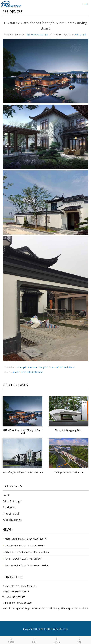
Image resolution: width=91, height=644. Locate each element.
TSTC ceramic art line (37, 35)
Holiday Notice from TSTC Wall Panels (25, 545)
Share (11, 640)
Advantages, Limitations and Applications (27, 552)
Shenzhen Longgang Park (68, 430)
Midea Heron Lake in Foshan (28, 372)
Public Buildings (12, 520)
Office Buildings (12, 501)
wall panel (80, 35)
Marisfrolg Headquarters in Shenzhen (23, 472)
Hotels (6, 495)
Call (34, 640)
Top (80, 640)
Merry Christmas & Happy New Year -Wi (26, 539)
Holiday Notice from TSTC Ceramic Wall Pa (27, 565)
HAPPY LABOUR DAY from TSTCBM (23, 559)
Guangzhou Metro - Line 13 (68, 472)
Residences (9, 507)
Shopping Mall (11, 514)
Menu (57, 640)
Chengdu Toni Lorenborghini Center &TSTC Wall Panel (46, 367)
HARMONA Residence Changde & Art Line (23, 431)
